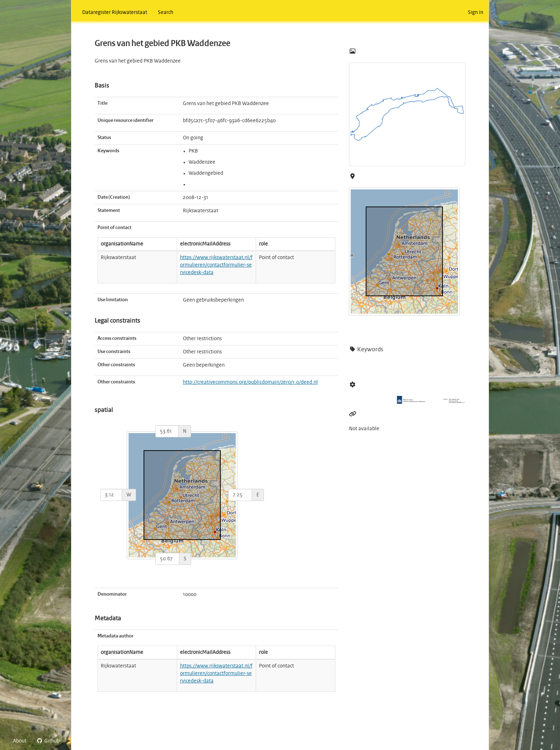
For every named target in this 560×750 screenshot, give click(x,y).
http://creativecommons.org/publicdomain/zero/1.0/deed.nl (250, 382)
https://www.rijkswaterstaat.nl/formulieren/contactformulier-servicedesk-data (216, 265)
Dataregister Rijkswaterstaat (115, 13)
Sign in (476, 13)
